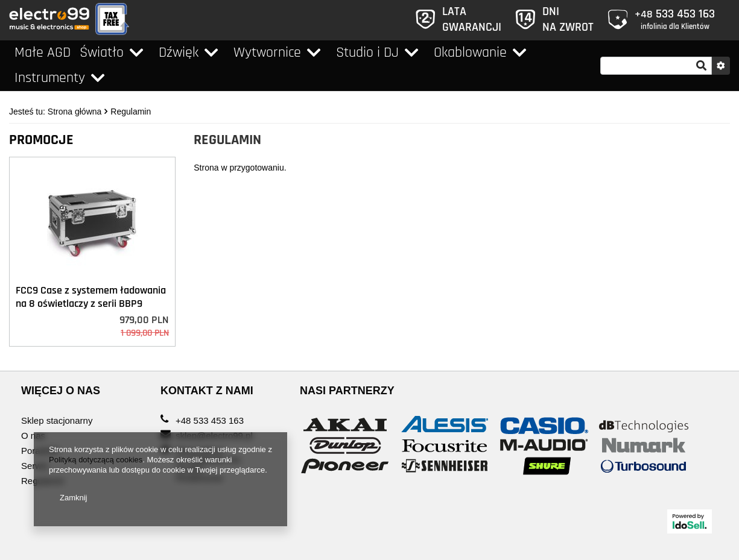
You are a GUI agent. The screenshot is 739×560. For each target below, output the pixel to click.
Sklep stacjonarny (57, 421)
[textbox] (656, 66)
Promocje (41, 140)
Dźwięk (179, 52)
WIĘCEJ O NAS (61, 391)
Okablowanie (470, 52)
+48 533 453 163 (210, 421)
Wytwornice (267, 52)
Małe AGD (43, 52)
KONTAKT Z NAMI (207, 391)
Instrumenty (50, 78)
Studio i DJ (367, 52)
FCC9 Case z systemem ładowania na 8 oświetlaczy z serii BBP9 (91, 297)
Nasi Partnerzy (347, 391)
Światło (102, 52)
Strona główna (75, 112)
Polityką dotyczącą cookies (96, 460)
